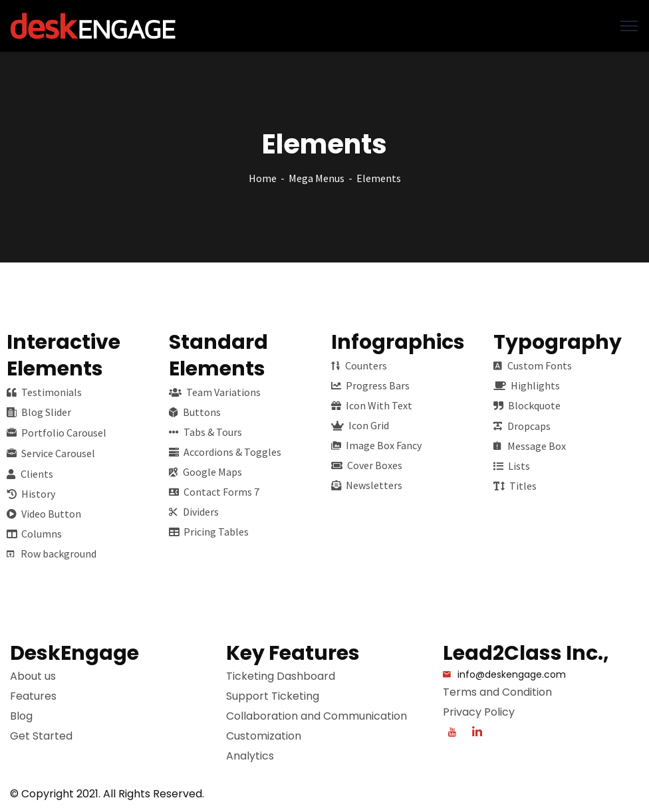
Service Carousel (51, 453)
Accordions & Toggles (225, 452)
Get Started (41, 736)
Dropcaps (522, 426)
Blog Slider (39, 412)
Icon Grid (360, 425)
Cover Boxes (367, 465)
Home (263, 178)
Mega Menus (317, 178)
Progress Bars (370, 385)
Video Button (44, 514)
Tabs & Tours (205, 432)
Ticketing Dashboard (281, 676)
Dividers (194, 512)
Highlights (527, 385)
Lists (512, 466)
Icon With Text (372, 405)
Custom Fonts (533, 365)
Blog (21, 716)
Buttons (195, 412)
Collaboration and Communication (317, 716)
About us (33, 676)
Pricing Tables (209, 532)
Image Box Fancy (376, 445)
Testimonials (44, 392)
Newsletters (367, 485)
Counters (359, 365)
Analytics (250, 756)
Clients (30, 474)
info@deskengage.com (512, 674)
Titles (515, 486)
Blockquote (527, 405)
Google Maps (205, 472)
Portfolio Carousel (57, 433)
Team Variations (215, 392)
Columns (34, 534)
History (31, 494)
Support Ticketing (273, 696)
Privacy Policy (479, 712)
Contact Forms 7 (214, 492)
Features (33, 696)
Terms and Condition (497, 692)
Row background (52, 554)
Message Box (530, 446)
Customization (264, 736)
